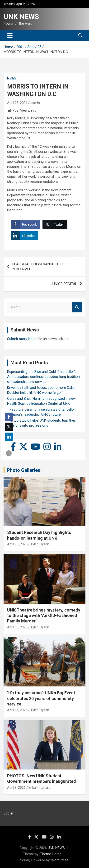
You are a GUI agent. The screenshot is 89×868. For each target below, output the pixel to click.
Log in (8, 813)
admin (35, 103)
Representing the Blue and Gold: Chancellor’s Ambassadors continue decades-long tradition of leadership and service (43, 377)
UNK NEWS (21, 17)
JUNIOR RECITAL (64, 284)
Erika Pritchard (39, 788)
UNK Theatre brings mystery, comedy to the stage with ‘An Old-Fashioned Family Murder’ (44, 616)
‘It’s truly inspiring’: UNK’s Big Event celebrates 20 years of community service (41, 698)
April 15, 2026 (17, 627)
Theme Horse (51, 854)
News (12, 78)
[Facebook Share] (25, 224)
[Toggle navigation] (10, 35)
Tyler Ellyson (40, 544)
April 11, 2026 (17, 710)
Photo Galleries (24, 470)
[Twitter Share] (55, 224)
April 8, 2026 (16, 788)
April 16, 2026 (17, 544)
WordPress (60, 860)
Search (77, 307)
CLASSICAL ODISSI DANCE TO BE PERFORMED (38, 267)
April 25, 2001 (17, 103)
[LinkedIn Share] (24, 236)
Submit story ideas (22, 339)
